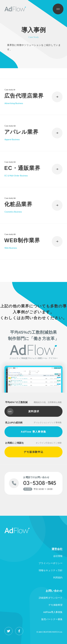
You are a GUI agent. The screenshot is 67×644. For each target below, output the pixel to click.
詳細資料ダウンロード (51, 598)
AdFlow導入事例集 (53, 612)
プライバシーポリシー (51, 563)
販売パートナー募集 (52, 619)
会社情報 (58, 556)
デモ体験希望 (55, 605)
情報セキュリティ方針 (51, 570)
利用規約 (58, 578)
